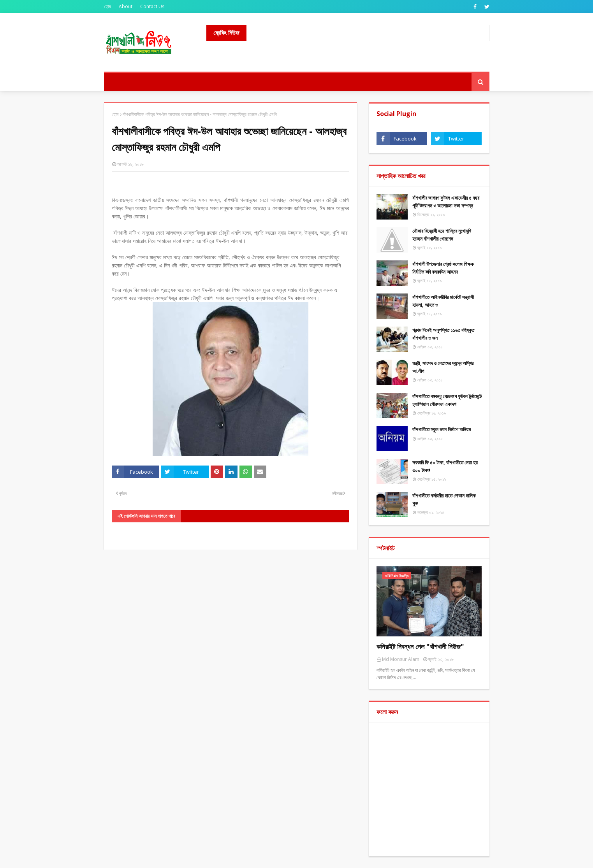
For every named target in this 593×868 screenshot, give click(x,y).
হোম (107, 6)
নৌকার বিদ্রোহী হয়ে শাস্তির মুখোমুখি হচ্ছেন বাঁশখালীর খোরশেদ (442, 235)
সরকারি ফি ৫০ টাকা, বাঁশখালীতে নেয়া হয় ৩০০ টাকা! (445, 466)
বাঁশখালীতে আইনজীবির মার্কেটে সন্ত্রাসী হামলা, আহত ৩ (443, 301)
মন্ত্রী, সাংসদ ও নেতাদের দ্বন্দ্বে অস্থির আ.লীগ (443, 367)
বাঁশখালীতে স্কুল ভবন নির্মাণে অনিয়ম (442, 429)
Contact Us (152, 6)
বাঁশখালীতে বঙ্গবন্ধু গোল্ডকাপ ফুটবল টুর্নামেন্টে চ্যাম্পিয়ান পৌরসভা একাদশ (447, 400)
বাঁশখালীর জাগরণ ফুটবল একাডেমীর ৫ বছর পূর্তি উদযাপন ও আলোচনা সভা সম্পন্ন (446, 202)
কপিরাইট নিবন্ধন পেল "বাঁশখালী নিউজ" (420, 647)
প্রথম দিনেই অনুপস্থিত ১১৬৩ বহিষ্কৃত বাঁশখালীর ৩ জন (443, 334)
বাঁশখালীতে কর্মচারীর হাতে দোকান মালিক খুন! (444, 499)
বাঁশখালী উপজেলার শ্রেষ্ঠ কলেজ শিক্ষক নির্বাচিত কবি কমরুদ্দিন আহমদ (443, 268)
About (126, 6)
